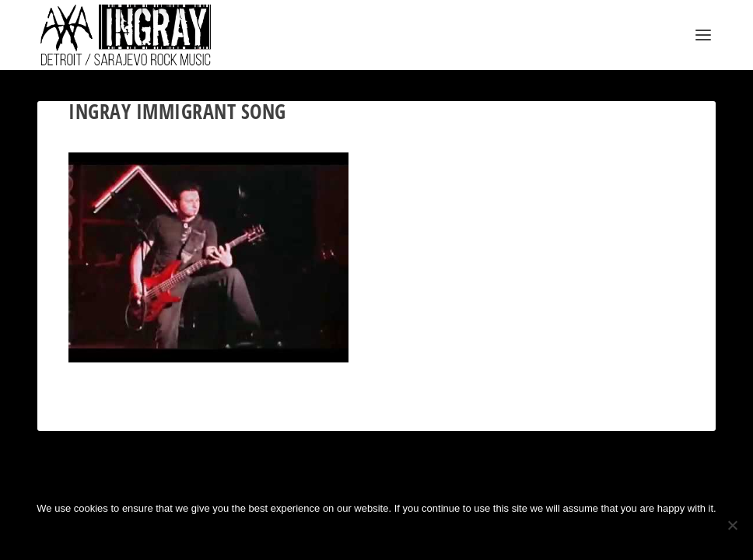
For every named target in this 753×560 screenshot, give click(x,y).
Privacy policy (401, 535)
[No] (732, 525)
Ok (325, 535)
